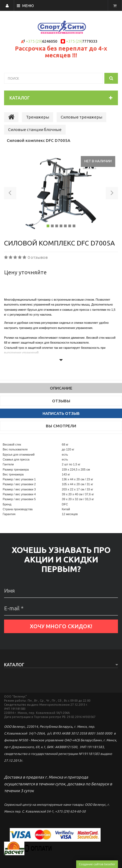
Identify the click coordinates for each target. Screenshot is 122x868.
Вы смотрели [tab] (61, 426)
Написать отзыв (61, 413)
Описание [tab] (61, 388)
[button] (10, 194)
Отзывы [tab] (61, 401)
